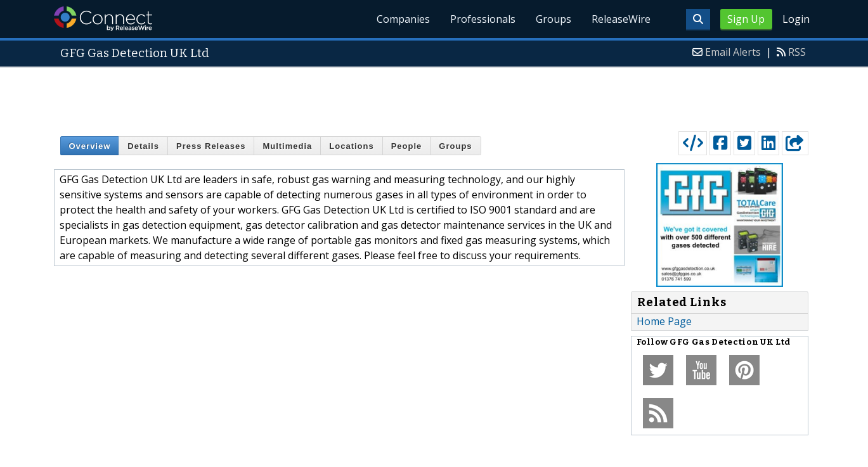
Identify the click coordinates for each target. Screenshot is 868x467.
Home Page (664, 321)
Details (143, 146)
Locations (351, 146)
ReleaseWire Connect (103, 19)
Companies (403, 19)
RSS (797, 52)
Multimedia (287, 146)
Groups (554, 19)
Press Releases (211, 146)
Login (796, 19)
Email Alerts (733, 52)
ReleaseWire (621, 19)
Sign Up (746, 19)
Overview (90, 146)
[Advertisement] (434, 96)
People (407, 146)
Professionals (483, 19)
